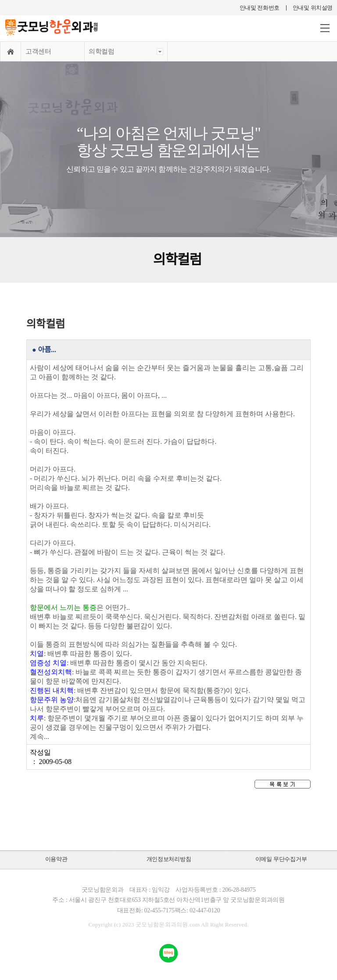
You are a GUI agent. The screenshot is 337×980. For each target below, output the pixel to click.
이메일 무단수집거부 (281, 859)
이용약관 (56, 859)
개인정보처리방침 (169, 859)
